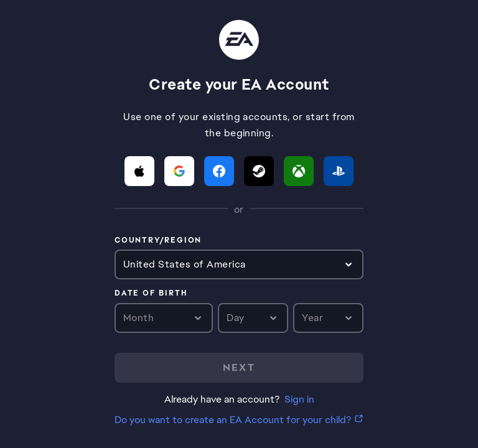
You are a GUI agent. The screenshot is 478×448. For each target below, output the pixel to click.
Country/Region (158, 241)
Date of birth (151, 294)
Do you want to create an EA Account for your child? (233, 420)
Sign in (299, 399)
